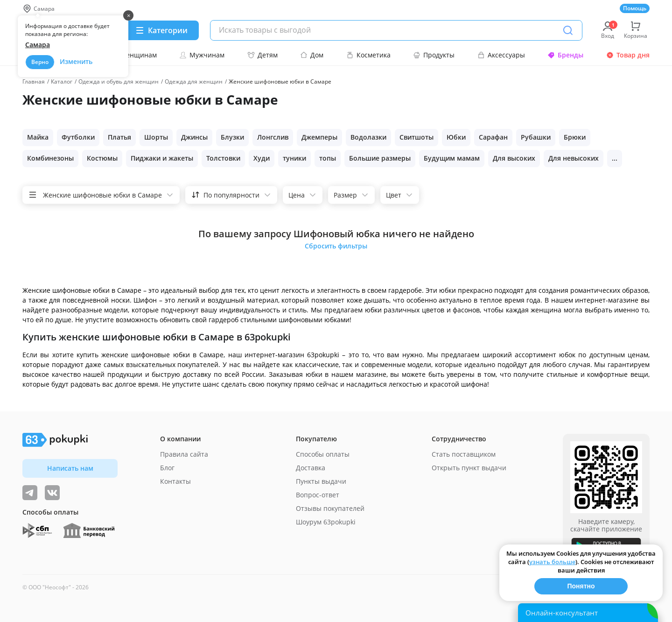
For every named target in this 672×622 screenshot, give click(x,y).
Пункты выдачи (321, 481)
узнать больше (552, 562)
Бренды (565, 55)
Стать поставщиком (464, 454)
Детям (262, 55)
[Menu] (161, 30)
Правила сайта (184, 454)
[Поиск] (568, 30)
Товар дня (628, 55)
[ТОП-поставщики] (52, 493)
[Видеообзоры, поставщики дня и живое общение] (30, 493)
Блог (167, 468)
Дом (312, 55)
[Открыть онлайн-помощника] (588, 613)
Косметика (368, 55)
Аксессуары (501, 55)
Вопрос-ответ (318, 495)
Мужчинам (202, 55)
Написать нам (70, 468)
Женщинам (133, 55)
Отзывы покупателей (330, 508)
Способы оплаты (323, 454)
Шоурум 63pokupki (326, 522)
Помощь (635, 8)
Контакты (175, 481)
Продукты (434, 55)
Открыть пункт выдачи (469, 468)
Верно (40, 62)
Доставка (311, 468)
